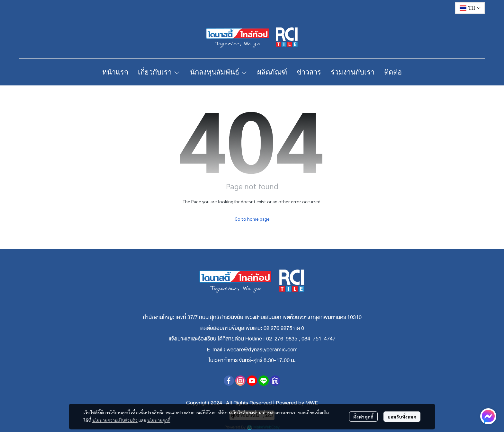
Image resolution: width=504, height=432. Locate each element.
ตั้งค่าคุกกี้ (363, 417)
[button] (470, 8)
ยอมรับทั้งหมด (402, 417)
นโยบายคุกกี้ (159, 420)
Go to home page (252, 219)
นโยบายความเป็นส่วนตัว (115, 420)
